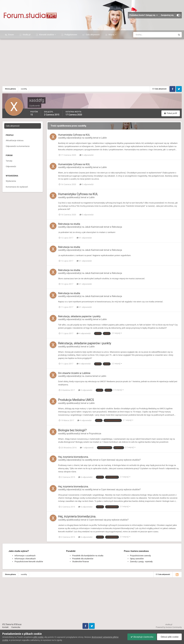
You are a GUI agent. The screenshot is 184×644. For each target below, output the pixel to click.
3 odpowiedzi (85, 390)
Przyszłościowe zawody (140, 556)
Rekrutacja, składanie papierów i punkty (79, 316)
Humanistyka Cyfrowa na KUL (74, 135)
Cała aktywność (92, 35)
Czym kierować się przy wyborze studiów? (121, 460)
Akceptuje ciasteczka (142, 637)
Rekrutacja (117, 227)
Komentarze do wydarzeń (17, 187)
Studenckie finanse (80, 562)
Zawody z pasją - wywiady (141, 562)
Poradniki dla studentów (83, 559)
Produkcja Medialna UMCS (76, 400)
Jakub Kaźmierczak (94, 227)
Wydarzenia (11, 181)
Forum (11, 35)
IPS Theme (7, 624)
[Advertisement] (92, 62)
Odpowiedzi (11, 166)
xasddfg (62, 138)
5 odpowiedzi (87, 155)
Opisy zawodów (137, 559)
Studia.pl (26, 35)
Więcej (111, 35)
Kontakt (5, 627)
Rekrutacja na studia (69, 224)
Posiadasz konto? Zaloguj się (143, 15)
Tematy (9, 161)
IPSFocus (18, 624)
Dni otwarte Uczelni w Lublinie (74, 373)
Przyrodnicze (95, 434)
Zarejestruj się (167, 15)
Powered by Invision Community (169, 627)
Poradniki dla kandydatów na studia (88, 556)
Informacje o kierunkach (25, 559)
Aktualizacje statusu (15, 140)
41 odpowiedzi (84, 238)
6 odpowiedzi (85, 477)
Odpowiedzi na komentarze (18, 146)
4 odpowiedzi (84, 333)
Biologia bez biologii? (72, 430)
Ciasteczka (16, 627)
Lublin (104, 138)
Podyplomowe (71, 35)
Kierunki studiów (47, 35)
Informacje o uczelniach (25, 556)
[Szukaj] (144, 35)
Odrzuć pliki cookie (169, 637)
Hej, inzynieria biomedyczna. (73, 457)
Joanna (88, 376)
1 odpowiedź (87, 448)
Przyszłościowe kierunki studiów (29, 562)
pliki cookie (38, 637)
